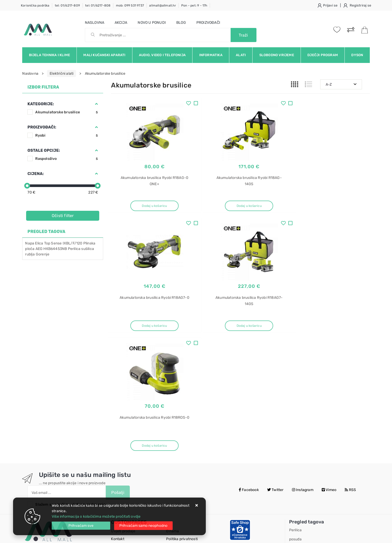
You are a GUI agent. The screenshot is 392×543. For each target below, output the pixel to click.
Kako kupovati (123, 429)
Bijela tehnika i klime (49, 55)
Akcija (121, 23)
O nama (172, 413)
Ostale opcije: (44, 150)
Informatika (211, 55)
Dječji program (323, 55)
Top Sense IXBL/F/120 (63, 243)
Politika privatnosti (182, 421)
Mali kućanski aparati (104, 55)
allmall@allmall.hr (163, 5)
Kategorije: (41, 104)
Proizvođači (208, 23)
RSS (350, 372)
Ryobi (67, 135)
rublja (30, 254)
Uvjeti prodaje (123, 413)
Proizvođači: (42, 127)
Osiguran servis (124, 452)
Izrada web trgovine (355, 535)
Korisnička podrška (35, 5)
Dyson (357, 55)
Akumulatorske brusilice (67, 112)
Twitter (275, 372)
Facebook (249, 372)
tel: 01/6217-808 (98, 5)
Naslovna (95, 23)
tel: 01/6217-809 (67, 5)
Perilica (74, 249)
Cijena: (36, 174)
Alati (241, 55)
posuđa (295, 421)
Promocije (175, 444)
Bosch (295, 439)
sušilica (88, 249)
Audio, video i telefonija (162, 55)
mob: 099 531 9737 (130, 5)
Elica (39, 243)
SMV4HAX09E (301, 449)
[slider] (27, 186)
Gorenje (43, 254)
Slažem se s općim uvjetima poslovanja (70, 386)
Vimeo (329, 372)
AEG (39, 249)
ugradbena (298, 430)
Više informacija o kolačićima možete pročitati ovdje (96, 516)
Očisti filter (63, 216)
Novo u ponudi (152, 23)
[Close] (81, 526)
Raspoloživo (67, 159)
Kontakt (118, 421)
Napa (30, 243)
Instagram (303, 372)
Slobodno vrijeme (277, 55)
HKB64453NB (55, 249)
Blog (181, 23)
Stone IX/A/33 (302, 476)
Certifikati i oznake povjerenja (192, 452)
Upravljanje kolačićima (130, 460)
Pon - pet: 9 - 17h (194, 5)
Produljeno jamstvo (183, 429)
